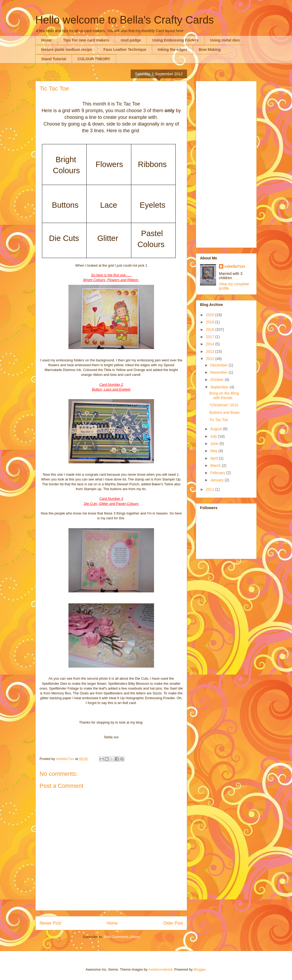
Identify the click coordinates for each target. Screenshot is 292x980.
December (219, 365)
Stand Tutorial (54, 59)
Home (46, 40)
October (217, 380)
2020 (211, 315)
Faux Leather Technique (125, 50)
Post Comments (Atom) (122, 937)
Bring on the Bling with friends (224, 396)
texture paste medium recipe (67, 50)
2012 (211, 359)
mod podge (131, 40)
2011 (211, 489)
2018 (211, 330)
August (216, 429)
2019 (211, 322)
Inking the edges (172, 50)
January (217, 480)
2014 (211, 344)
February (218, 473)
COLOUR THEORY (94, 59)
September (220, 387)
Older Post (173, 923)
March (216, 466)
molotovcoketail (160, 969)
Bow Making (210, 50)
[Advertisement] (226, 163)
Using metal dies (225, 40)
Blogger (199, 969)
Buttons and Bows (224, 413)
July (214, 436)
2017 (211, 337)
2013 (211, 351)
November (219, 372)
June (215, 444)
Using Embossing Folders (176, 40)
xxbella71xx (235, 266)
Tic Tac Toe (219, 420)
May (214, 451)
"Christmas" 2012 (224, 405)
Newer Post (50, 923)
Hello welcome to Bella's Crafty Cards (125, 20)
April (214, 458)
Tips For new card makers (86, 40)
